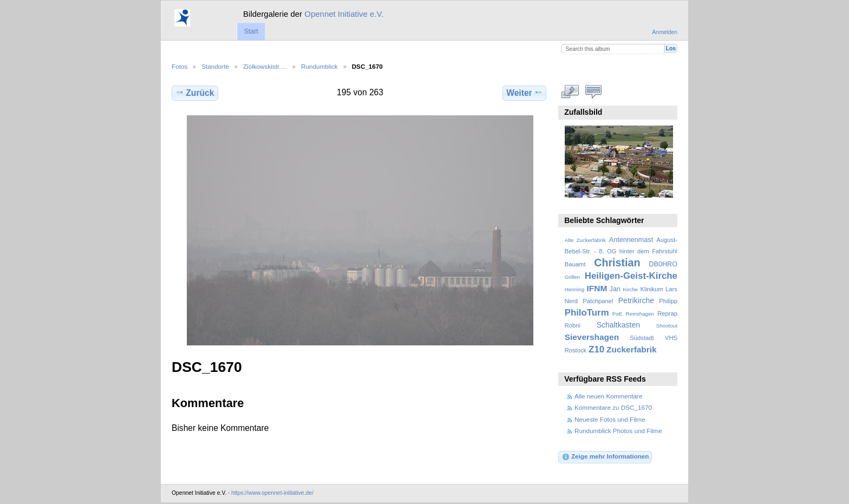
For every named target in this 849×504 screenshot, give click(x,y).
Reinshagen (640, 314)
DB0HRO (663, 264)
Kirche (630, 289)
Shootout (667, 326)
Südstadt (642, 338)
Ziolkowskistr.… (265, 66)
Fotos (179, 66)
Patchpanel (598, 301)
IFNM (597, 288)
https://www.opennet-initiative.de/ (272, 493)
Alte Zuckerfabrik (585, 240)
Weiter (524, 93)
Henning (575, 289)
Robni (573, 325)
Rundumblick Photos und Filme (618, 431)
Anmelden (665, 32)
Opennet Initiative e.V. (344, 14)
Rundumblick (319, 66)
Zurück (195, 93)
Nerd (571, 301)
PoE (618, 314)
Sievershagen (592, 337)
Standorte (215, 66)
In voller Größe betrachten (570, 91)
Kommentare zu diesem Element (594, 91)
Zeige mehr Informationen (605, 457)
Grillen (572, 277)
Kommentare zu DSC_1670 (613, 407)
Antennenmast (631, 240)
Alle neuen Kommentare (608, 396)
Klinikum (651, 289)
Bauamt (575, 264)
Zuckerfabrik (632, 349)
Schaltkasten (618, 325)
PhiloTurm (587, 313)
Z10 (596, 349)
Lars (671, 289)
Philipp (668, 301)
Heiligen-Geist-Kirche (631, 276)
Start (251, 31)
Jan (615, 289)
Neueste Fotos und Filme (610, 419)
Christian (617, 263)
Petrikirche (636, 300)
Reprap (667, 313)
